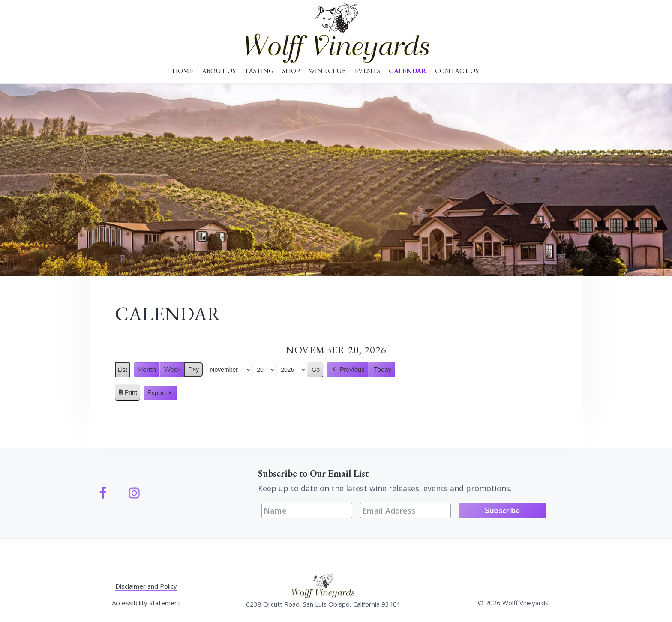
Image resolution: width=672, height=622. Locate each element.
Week (172, 370)
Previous (348, 370)
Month (147, 370)
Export (160, 393)
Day (193, 369)
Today (383, 370)
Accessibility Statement (146, 603)
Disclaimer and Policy (146, 586)
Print (127, 394)
